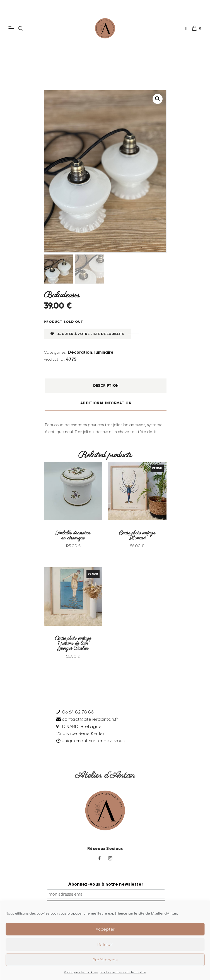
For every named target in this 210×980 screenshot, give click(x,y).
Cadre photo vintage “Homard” (137, 534)
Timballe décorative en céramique (73, 534)
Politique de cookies (81, 972)
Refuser (105, 945)
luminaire (104, 353)
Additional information (106, 404)
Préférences (105, 960)
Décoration (80, 353)
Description (106, 386)
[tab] (106, 386)
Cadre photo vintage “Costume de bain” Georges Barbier (73, 639)
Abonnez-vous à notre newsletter (106, 877)
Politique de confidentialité (123, 972)
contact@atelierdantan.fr (90, 713)
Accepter (105, 929)
